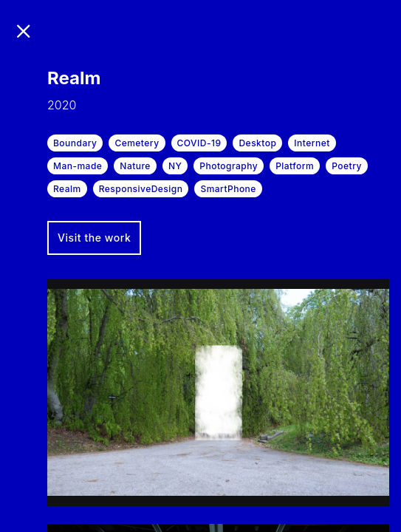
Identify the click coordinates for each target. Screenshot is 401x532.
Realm (67, 189)
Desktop (257, 143)
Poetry (347, 166)
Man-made (78, 166)
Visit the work (94, 238)
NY (175, 166)
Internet (312, 143)
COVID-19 (199, 143)
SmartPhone (228, 189)
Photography (229, 166)
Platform (295, 166)
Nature (135, 166)
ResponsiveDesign (141, 189)
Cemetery (137, 143)
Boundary (75, 143)
